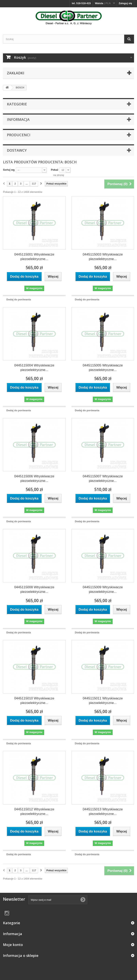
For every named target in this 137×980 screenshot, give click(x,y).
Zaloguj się (125, 3)
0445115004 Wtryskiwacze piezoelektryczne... (34, 368)
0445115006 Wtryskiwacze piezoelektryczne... (34, 479)
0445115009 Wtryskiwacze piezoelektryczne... (103, 589)
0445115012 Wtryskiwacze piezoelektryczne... (34, 812)
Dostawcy (17, 150)
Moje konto (13, 945)
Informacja (18, 119)
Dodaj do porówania (19, 299)
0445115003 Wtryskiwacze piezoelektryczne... (103, 257)
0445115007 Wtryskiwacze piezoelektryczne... (103, 479)
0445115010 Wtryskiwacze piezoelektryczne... (34, 701)
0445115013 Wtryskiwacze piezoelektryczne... (103, 812)
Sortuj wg (9, 170)
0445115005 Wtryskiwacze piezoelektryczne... (103, 368)
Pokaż (55, 170)
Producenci (19, 135)
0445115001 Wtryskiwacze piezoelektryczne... (34, 257)
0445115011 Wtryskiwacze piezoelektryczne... (103, 701)
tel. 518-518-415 (81, 3)
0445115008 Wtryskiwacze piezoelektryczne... (34, 589)
